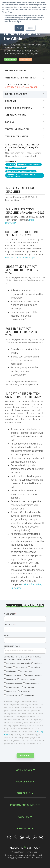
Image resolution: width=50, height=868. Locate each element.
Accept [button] (19, 28)
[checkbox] (25, 680)
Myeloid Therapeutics (16, 168)
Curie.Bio (11, 164)
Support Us (24, 793)
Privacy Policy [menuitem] (18, 852)
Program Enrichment (24, 805)
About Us (24, 817)
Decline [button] (31, 28)
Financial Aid (24, 782)
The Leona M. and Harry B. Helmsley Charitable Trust (22, 175)
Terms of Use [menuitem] (31, 852)
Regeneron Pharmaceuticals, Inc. (21, 171)
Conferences (24, 770)
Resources (24, 828)
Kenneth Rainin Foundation (29, 164)
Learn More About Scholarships (20, 258)
